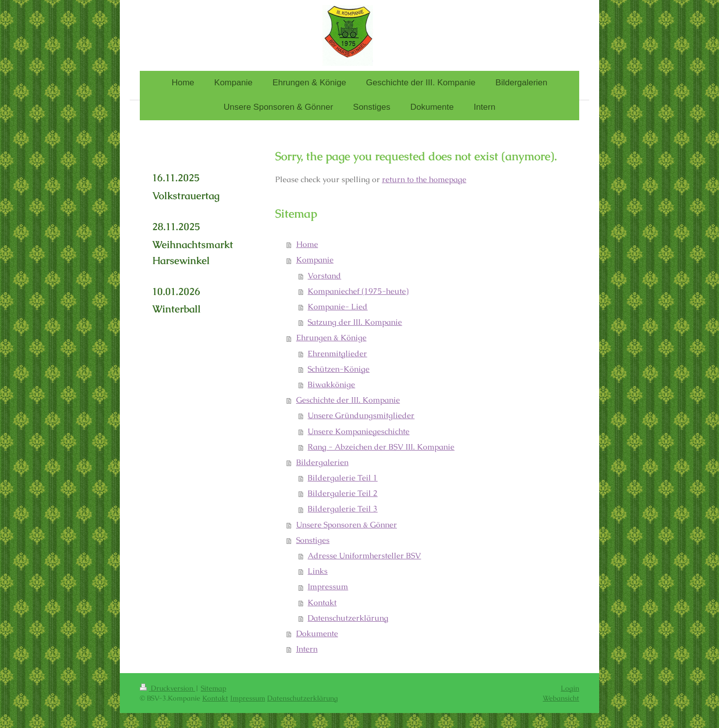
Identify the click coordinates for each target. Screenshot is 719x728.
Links (318, 571)
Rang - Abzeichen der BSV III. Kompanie (381, 447)
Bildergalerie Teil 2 (343, 493)
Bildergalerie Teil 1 (343, 478)
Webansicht (561, 698)
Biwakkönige (331, 385)
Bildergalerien (322, 463)
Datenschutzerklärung (348, 618)
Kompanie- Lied (338, 307)
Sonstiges (313, 540)
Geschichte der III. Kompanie (348, 400)
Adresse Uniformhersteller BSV (364, 556)
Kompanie (315, 260)
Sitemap (213, 688)
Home (307, 244)
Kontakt (322, 603)
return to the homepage (424, 180)
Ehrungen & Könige (331, 338)
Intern (307, 649)
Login (570, 688)
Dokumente (317, 634)
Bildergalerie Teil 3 (343, 509)
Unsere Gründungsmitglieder (361, 416)
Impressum (328, 587)
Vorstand (324, 276)
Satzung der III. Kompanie (355, 322)
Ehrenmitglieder (337, 354)
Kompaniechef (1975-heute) (358, 291)
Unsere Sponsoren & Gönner (347, 525)
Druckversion (168, 688)
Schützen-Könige (339, 369)
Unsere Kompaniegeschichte (359, 432)
